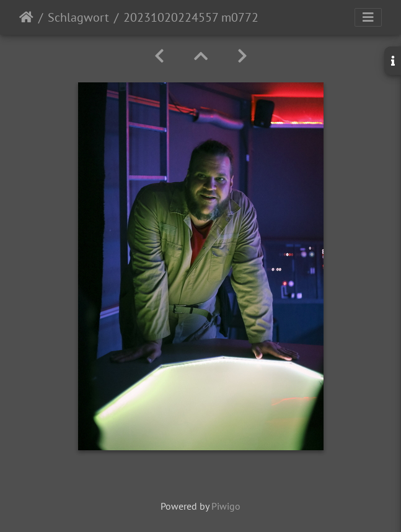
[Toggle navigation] (368, 17)
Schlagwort (78, 17)
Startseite (26, 17)
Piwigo (226, 506)
